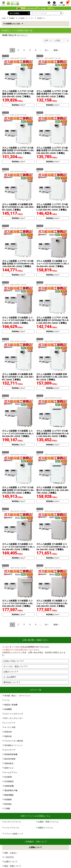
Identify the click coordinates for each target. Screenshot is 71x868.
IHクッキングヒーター (14, 718)
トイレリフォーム (12, 828)
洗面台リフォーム (46, 828)
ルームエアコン (11, 772)
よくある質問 (9, 677)
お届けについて (10, 672)
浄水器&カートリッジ (13, 745)
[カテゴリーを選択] (19, 13)
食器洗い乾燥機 (11, 705)
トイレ (7, 700)
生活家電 (8, 777)
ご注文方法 (9, 857)
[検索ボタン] (61, 13)
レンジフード (10, 723)
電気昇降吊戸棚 (11, 790)
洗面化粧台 (9, 763)
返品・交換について (13, 866)
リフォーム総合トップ (14, 834)
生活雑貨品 (9, 781)
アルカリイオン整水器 (14, 741)
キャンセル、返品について (15, 666)
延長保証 (8, 804)
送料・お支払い (11, 853)
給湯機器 (8, 709)
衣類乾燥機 (9, 786)
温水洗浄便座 (10, 759)
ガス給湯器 (12, 24)
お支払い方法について (13, 661)
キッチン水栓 (10, 727)
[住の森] (13, 3)
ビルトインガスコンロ (14, 714)
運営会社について (11, 682)
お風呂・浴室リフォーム (48, 822)
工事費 (7, 809)
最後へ (56, 50)
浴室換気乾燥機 (11, 754)
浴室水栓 (8, 732)
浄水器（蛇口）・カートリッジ (17, 696)
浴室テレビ (9, 768)
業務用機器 (9, 795)
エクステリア (10, 750)
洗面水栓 (8, 736)
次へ (47, 50)
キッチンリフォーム (13, 822)
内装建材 (8, 800)
